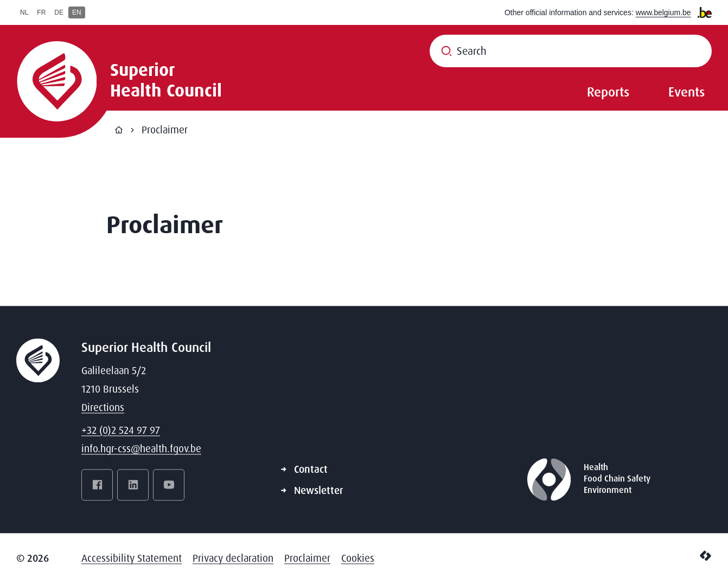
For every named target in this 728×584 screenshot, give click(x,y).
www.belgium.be (663, 12)
